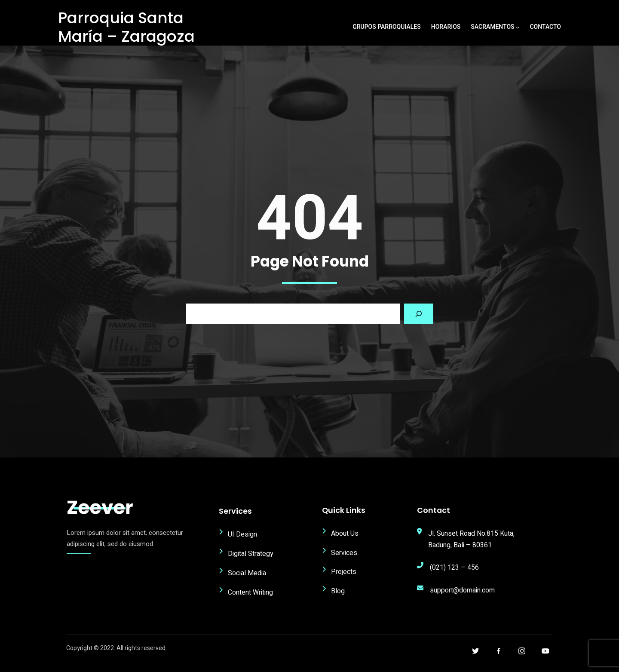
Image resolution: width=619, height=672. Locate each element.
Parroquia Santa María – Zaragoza (126, 27)
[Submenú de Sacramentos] (518, 27)
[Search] (419, 320)
